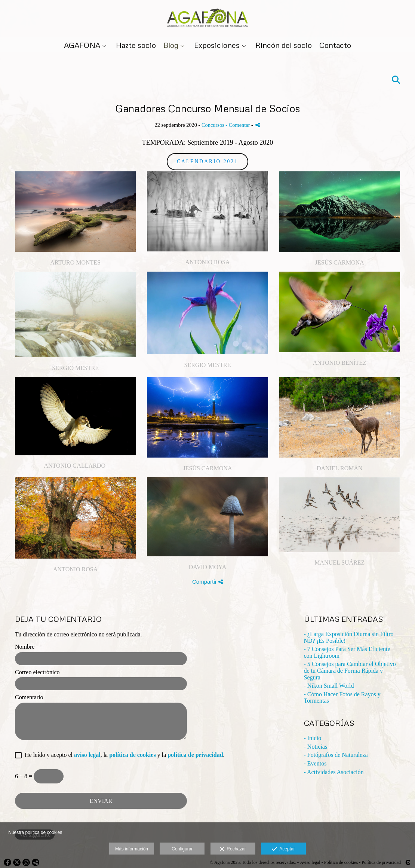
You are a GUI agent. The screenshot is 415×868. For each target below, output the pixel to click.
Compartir (207, 582)
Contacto (335, 45)
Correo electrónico (37, 672)
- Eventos (315, 763)
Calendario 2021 (207, 161)
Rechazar (233, 849)
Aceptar (283, 849)
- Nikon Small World (329, 686)
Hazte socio (136, 45)
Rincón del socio (284, 45)
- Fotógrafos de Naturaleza (336, 755)
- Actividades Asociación (334, 772)
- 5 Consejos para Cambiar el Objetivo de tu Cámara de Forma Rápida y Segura (350, 670)
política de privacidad (195, 755)
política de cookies (132, 755)
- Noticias (316, 747)
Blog (171, 45)
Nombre (25, 647)
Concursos (213, 125)
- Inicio (313, 738)
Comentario (29, 697)
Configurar (182, 849)
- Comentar (238, 125)
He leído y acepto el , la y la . (123, 755)
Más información (132, 849)
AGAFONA (82, 45)
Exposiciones (217, 45)
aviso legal (87, 755)
